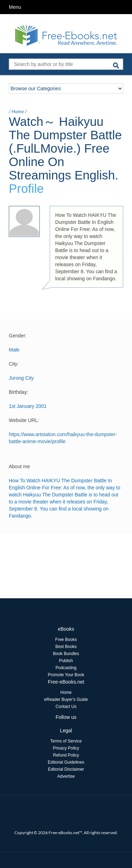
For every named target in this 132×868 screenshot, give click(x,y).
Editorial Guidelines (66, 762)
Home (18, 111)
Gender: (18, 336)
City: (14, 364)
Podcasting (66, 668)
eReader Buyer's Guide (66, 699)
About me (19, 466)
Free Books (66, 640)
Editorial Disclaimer (66, 769)
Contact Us (66, 707)
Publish (66, 661)
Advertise (66, 776)
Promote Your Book (66, 675)
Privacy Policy (66, 748)
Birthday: (18, 392)
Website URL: (24, 420)
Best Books (66, 647)
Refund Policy (66, 755)
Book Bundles (66, 654)
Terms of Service (66, 741)
